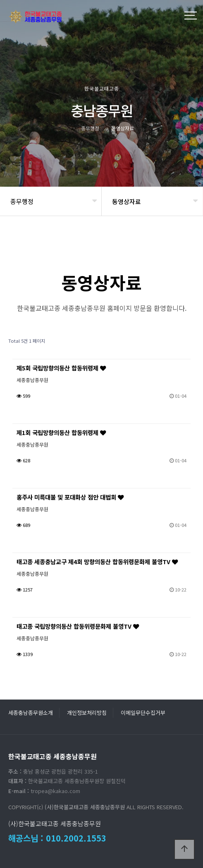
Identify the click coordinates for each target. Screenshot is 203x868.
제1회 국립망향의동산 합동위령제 (61, 432)
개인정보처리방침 (87, 713)
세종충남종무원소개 (31, 713)
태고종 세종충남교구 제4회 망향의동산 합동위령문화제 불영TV (97, 561)
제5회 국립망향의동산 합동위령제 (61, 368)
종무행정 (22, 201)
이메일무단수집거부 (143, 713)
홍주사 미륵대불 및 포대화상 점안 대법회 (70, 497)
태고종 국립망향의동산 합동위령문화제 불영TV (78, 626)
